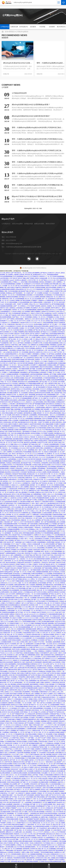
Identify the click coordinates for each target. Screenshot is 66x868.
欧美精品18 (59, 404)
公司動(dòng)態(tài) (5, 27)
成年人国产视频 (20, 655)
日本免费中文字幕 (37, 343)
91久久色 (35, 625)
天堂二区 (13, 376)
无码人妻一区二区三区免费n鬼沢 (35, 350)
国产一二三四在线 (44, 444)
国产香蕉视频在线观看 (39, 404)
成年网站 (30, 446)
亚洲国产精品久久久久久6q (28, 780)
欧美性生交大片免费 (17, 705)
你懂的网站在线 (59, 537)
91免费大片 (57, 424)
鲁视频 (33, 649)
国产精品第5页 (19, 850)
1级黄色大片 (4, 339)
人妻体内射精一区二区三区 (51, 302)
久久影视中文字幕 (10, 579)
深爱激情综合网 (51, 531)
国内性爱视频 (21, 806)
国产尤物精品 (61, 365)
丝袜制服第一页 (19, 766)
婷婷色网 (42, 297)
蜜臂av (20, 670)
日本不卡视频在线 (7, 756)
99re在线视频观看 (14, 590)
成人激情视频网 (58, 356)
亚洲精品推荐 (30, 644)
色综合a (7, 516)
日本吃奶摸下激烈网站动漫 (28, 472)
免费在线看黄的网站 (20, 585)
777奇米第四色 (36, 463)
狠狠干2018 (29, 376)
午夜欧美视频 (17, 385)
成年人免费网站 (58, 282)
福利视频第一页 (24, 406)
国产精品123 (32, 856)
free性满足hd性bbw (19, 330)
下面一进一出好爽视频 (30, 598)
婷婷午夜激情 (10, 790)
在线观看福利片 (15, 323)
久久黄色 (24, 339)
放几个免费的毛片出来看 (30, 542)
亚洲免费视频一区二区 (40, 446)
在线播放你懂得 (21, 629)
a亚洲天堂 (14, 498)
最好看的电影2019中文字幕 (24, 404)
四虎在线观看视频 (38, 708)
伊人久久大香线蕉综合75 (28, 601)
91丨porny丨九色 (53, 823)
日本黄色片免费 (37, 465)
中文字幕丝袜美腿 (58, 295)
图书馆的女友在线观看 (18, 361)
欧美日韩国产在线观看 (16, 694)
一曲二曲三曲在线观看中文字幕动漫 (42, 387)
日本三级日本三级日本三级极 (18, 278)
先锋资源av (23, 515)
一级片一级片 (36, 703)
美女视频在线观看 (26, 756)
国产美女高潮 (46, 520)
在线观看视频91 (42, 542)
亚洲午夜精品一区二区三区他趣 (29, 712)
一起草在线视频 (23, 596)
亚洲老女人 (24, 306)
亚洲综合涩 (4, 583)
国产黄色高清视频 (34, 372)
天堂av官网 (20, 753)
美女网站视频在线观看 (48, 622)
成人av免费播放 (37, 520)
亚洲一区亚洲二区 (47, 825)
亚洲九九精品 (58, 443)
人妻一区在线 (32, 498)
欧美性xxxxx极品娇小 (21, 280)
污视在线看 (7, 522)
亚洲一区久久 (13, 343)
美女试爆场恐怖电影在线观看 (42, 559)
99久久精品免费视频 (54, 461)
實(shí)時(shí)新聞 (61, 27)
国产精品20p (56, 411)
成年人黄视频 (6, 808)
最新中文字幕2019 (15, 688)
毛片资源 (63, 454)
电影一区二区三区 (24, 583)
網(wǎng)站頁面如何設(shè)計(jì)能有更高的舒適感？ (51, 63)
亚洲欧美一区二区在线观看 (20, 393)
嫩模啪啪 (57, 533)
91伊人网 (6, 802)
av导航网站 (49, 719)
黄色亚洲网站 (41, 548)
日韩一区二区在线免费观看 (17, 299)
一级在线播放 (12, 350)
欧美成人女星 (10, 378)
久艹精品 (20, 679)
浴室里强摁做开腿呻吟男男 (57, 334)
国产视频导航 (58, 815)
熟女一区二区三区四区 (30, 766)
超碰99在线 (27, 599)
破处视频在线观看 (18, 439)
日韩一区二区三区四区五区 (15, 500)
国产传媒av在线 (33, 444)
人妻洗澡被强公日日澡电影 (29, 431)
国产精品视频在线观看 (26, 620)
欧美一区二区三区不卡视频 (27, 749)
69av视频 (10, 393)
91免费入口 (44, 550)
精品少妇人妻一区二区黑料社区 (27, 690)
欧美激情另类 (25, 791)
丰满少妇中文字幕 (18, 347)
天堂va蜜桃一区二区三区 (48, 773)
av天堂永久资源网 (41, 472)
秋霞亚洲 (26, 347)
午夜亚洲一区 (34, 437)
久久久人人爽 (46, 376)
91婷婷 (27, 581)
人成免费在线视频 (40, 407)
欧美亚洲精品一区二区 (59, 430)
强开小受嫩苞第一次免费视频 (34, 489)
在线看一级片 (56, 420)
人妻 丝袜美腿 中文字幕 (59, 810)
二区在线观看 (31, 740)
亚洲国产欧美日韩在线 (15, 431)
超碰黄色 (9, 716)
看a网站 (39, 337)
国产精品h (21, 343)
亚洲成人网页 (50, 455)
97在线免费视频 (27, 452)
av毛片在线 (54, 439)
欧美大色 (38, 767)
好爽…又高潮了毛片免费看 (21, 304)
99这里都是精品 (16, 520)
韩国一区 (7, 291)
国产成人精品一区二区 (15, 339)
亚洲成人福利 (50, 321)
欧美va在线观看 (5, 332)
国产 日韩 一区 (21, 644)
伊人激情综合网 (61, 660)
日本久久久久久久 (49, 352)
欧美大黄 (12, 675)
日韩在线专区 (34, 784)
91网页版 (24, 288)
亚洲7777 (29, 515)
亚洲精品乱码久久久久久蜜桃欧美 (46, 716)
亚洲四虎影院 (55, 472)
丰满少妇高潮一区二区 (57, 727)
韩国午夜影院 (40, 758)
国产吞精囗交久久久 (10, 856)
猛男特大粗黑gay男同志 (41, 441)
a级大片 (31, 642)
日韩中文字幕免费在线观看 (53, 618)
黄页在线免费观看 (37, 378)
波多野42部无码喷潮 (36, 424)
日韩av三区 (32, 304)
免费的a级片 (36, 515)
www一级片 (3, 546)
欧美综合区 (38, 815)
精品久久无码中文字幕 (56, 291)
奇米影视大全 (11, 655)
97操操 (36, 653)
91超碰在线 (45, 697)
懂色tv (8, 721)
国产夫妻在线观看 (33, 524)
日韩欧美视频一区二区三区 (15, 611)
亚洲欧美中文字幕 (59, 775)
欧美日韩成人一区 (53, 697)
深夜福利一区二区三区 (43, 413)
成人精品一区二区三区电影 (55, 483)
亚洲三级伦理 (16, 415)
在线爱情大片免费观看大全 (53, 651)
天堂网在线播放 (5, 688)
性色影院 (9, 566)
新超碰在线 (40, 603)
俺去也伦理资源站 (17, 417)
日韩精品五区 (50, 808)
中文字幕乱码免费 (26, 409)
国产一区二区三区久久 (16, 483)
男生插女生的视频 (22, 742)
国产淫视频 (19, 579)
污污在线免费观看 (39, 295)
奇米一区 (26, 417)
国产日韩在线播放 (59, 764)
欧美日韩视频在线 (5, 767)
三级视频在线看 (58, 367)
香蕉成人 (30, 775)
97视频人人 (16, 282)
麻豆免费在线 (33, 583)
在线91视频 (9, 385)
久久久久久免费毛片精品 (46, 646)
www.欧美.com (61, 802)
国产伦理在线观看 (19, 710)
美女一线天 (26, 587)
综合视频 (9, 686)
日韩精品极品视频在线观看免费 (36, 821)
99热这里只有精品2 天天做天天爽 (36, 400)
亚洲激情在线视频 (57, 358)
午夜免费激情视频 (21, 295)
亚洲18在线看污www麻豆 (43, 286)
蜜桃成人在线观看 (31, 793)
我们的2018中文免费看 (51, 649)
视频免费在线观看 (58, 719)
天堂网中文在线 (28, 479)
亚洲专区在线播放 (38, 620)
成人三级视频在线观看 (35, 513)
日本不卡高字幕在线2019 (27, 522)
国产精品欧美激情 (23, 411)
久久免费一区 (31, 339)
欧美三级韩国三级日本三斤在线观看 (27, 838)
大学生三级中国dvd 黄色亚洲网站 (37, 531)
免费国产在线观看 (10, 570)
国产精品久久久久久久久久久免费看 (39, 291)
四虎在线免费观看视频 (58, 380)
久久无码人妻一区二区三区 (34, 430)
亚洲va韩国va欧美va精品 (18, 862)
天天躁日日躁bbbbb (13, 446)
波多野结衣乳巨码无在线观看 (42, 393)
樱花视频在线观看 (31, 629)
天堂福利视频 (41, 856)
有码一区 (12, 815)
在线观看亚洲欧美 (24, 420)
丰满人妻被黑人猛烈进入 (17, 592)
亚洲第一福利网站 (9, 616)
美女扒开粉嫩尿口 (10, 786)
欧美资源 (32, 605)
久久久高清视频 (48, 574)
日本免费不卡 (34, 365)
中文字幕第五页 (34, 276)
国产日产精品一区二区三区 (23, 612)
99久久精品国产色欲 (57, 393)
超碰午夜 (60, 782)
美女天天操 (32, 286)
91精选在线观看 (51, 657)
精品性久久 (29, 402)
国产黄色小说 (57, 513)
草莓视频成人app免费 (56, 345)
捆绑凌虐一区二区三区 (10, 365)
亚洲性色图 (28, 710)
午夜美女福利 (18, 692)
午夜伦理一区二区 (56, 587)
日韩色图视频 (29, 419)
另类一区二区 (42, 732)
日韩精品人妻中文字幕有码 (31, 439)
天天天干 (13, 544)
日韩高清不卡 (22, 793)
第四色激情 (60, 467)
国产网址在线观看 (26, 300)
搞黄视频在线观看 (30, 847)
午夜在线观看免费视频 (6, 455)
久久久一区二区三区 (32, 778)
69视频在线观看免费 (16, 396)
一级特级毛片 (53, 766)
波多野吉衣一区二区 (48, 324)
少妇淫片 (55, 313)
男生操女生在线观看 (6, 771)
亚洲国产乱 (43, 736)
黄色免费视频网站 (48, 315)
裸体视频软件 (24, 372)
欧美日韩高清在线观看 (51, 814)
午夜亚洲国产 (17, 756)
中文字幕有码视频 (21, 588)
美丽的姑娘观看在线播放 (55, 441)
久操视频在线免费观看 (12, 374)
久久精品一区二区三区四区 (11, 620)
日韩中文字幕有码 (58, 723)
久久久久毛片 (24, 834)
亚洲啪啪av (41, 500)
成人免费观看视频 (36, 494)
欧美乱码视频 (38, 324)
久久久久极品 (43, 361)
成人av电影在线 (8, 352)
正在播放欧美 (4, 703)
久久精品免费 (51, 437)
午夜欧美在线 (11, 324)
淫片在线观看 (38, 496)
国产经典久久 (48, 289)
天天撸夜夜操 (60, 856)
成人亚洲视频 (26, 312)
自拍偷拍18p (48, 313)
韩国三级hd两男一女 (46, 409)
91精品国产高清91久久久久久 (50, 459)
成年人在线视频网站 (32, 415)
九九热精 (41, 862)
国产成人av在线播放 (46, 703)
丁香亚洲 (36, 361)
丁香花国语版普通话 (51, 468)
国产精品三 (54, 596)
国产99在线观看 (18, 293)
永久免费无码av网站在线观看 (19, 773)
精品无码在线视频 (51, 288)
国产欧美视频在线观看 (58, 304)
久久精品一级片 (23, 539)
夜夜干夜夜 (26, 500)
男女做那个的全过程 (10, 568)
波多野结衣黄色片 (42, 668)
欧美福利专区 (25, 605)
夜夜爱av (12, 341)
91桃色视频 (7, 544)
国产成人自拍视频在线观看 (43, 487)
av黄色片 (60, 819)
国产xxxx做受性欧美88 (11, 690)
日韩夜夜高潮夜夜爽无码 (45, 631)
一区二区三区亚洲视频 (26, 317)
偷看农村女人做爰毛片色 (36, 352)
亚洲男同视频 (51, 542)
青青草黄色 (59, 422)
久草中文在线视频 (33, 336)
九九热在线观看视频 (24, 302)
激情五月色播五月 (13, 424)
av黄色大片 (24, 336)
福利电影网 (27, 413)
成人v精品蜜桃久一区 (29, 832)
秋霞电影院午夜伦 (45, 588)
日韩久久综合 (26, 367)
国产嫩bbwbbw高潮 (27, 385)
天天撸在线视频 (48, 775)
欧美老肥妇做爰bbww (14, 605)
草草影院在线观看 (43, 415)
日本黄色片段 (34, 849)
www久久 (27, 276)
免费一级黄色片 (23, 345)
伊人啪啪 (25, 812)
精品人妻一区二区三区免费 (36, 406)
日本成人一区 (29, 361)
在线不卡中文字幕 (18, 443)
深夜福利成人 (37, 563)
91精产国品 (15, 317)
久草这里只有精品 (17, 312)
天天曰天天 (43, 389)
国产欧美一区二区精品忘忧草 (52, 616)
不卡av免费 (31, 492)
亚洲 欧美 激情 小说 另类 (57, 681)
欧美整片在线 (51, 428)
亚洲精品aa (9, 293)
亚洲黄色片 (60, 288)
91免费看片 (50, 391)
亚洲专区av (45, 563)
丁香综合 (39, 836)
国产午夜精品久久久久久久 (50, 659)
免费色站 (12, 614)
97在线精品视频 (25, 660)
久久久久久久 (51, 612)
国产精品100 (3, 348)
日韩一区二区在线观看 (20, 455)
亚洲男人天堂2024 (33, 671)
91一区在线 (31, 467)
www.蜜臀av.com (38, 686)
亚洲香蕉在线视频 (40, 288)
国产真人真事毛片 (35, 334)
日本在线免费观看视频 (6, 276)
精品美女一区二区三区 (9, 295)
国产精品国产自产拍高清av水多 (56, 712)
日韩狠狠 (19, 516)
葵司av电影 (52, 563)
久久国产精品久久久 (31, 603)
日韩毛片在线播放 (52, 777)
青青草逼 (28, 553)
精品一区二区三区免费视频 (57, 319)
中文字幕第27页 (46, 575)
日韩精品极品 (18, 699)
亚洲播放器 (34, 640)
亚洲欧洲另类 (38, 843)
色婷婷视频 (18, 409)
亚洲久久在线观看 (13, 420)
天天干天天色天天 (57, 465)
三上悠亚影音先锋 (12, 489)
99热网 (49, 472)
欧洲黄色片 (18, 852)
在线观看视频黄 (51, 395)
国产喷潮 (15, 422)
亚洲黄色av (63, 518)
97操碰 (55, 734)
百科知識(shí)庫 (24, 27)
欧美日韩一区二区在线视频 (21, 352)
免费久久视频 (40, 683)
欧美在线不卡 (29, 563)
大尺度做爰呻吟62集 (19, 734)
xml (60, 254)
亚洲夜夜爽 (60, 526)
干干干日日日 (50, 478)
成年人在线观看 (31, 585)
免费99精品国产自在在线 (23, 594)
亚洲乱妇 (42, 684)
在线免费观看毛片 (6, 312)
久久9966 (16, 749)
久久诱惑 (41, 356)
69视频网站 (21, 332)
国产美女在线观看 (22, 546)
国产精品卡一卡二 (54, 491)
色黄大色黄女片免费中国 (14, 288)
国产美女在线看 (46, 465)
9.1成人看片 (54, 286)
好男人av (3, 860)
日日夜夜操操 (48, 295)
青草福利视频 (27, 788)
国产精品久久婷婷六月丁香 (30, 769)
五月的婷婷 (38, 540)
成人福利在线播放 (38, 402)
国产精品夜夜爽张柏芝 (28, 407)
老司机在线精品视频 (46, 515)
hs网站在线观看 (48, 356)
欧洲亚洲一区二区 (15, 625)
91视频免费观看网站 (50, 435)
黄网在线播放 (10, 850)
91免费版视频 (17, 607)
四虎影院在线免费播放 (12, 297)
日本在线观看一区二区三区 (51, 708)
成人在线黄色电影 (37, 505)
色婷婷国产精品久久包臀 (26, 777)
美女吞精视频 (52, 467)
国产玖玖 (7, 666)
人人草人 (31, 657)
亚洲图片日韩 (12, 476)
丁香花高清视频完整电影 (21, 706)
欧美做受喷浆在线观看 (11, 502)
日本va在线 (47, 854)
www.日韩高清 (40, 649)
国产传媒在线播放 (47, 568)
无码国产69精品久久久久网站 (43, 328)
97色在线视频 (17, 461)
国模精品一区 (57, 568)
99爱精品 (16, 557)
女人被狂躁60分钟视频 (24, 502)
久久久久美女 (16, 642)
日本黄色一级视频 (49, 607)
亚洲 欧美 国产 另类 (6, 313)
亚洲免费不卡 (4, 321)
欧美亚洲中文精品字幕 (19, 651)
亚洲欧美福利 (58, 629)
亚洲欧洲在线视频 (58, 515)
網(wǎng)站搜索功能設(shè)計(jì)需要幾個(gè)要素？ (17, 63)
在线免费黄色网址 (54, 444)
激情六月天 (22, 435)
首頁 (6, 32)
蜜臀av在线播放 (5, 625)
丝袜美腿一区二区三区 (12, 515)
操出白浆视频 (24, 718)
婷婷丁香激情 (30, 278)
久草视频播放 (50, 317)
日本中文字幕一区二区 (34, 280)
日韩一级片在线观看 (50, 350)
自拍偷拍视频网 (34, 367)
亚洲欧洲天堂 (6, 601)
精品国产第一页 (4, 623)
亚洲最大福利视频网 (20, 430)
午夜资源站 (11, 852)
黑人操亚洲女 (4, 481)
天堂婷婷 (15, 369)
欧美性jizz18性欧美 (60, 321)
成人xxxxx (10, 839)
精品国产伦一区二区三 (59, 336)
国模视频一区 (49, 830)
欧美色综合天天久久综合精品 (10, 383)
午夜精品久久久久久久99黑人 (56, 361)
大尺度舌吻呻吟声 (44, 653)
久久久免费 (30, 647)
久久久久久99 (22, 860)
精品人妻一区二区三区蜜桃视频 (39, 347)
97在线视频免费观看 (26, 398)
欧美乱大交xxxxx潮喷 (19, 764)
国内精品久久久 (26, 313)
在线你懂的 (30, 295)
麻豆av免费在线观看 (30, 836)
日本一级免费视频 (29, 450)
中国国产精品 (45, 334)
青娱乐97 (42, 367)
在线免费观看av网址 (6, 282)
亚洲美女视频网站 (11, 845)
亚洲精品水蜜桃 (52, 365)
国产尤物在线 (13, 315)
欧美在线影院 (13, 400)
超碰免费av (51, 623)
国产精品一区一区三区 (53, 583)
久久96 (52, 551)
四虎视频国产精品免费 (41, 623)
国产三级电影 (48, 738)
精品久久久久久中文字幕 (59, 738)
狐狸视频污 (44, 721)
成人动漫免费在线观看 (51, 363)
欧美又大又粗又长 (24, 437)
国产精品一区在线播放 (11, 677)
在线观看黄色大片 (49, 448)
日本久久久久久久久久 (30, 548)
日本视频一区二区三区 (9, 286)
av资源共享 (15, 551)
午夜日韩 (30, 546)
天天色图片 (53, 636)
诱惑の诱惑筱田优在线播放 (32, 332)
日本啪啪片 (3, 500)
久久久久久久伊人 (13, 583)
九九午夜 (10, 491)
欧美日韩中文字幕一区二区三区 (49, 474)
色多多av (7, 345)
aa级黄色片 (42, 336)
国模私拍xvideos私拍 (19, 762)
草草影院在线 (22, 489)
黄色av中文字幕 (21, 376)
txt (57, 254)
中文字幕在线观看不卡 (27, 535)
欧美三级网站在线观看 (36, 302)
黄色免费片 (3, 328)
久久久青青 (40, 780)
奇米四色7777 (62, 313)
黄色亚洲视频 (16, 686)
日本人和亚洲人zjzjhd (16, 801)
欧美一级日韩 (45, 551)
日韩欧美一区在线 (38, 564)
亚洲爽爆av (53, 839)
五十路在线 (13, 721)
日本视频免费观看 (24, 374)
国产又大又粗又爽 (39, 396)
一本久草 (31, 539)
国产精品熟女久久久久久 (19, 402)
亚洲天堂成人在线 (16, 407)
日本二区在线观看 (20, 646)
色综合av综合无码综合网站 (41, 326)
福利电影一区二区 (35, 485)
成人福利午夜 (24, 745)
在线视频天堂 (26, 483)
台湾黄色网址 (12, 753)
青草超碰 (22, 557)
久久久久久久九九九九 (27, 324)
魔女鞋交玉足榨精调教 (30, 443)
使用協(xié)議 (28, 224)
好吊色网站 (19, 633)
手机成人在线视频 (11, 550)
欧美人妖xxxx (6, 555)
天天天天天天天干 (16, 767)
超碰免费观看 (4, 350)
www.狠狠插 (30, 455)
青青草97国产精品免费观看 (56, 850)
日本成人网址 (21, 553)
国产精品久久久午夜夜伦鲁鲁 (39, 426)
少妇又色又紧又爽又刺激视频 (25, 363)
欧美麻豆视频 (11, 719)
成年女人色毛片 (47, 740)
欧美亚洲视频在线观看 (53, 446)
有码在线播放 (45, 767)
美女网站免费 (28, 465)
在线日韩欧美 (57, 830)
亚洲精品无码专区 (7, 465)
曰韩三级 (51, 443)
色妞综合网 (37, 550)
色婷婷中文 (45, 312)
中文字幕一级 (23, 446)
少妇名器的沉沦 (26, 640)
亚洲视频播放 (53, 782)
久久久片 (11, 387)
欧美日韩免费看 (50, 544)
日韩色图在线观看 (16, 854)
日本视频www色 (29, 592)
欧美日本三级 (42, 437)
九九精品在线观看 (47, 513)
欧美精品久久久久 (13, 428)
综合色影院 (46, 771)
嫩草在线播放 (10, 799)
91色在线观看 (51, 753)
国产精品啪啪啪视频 (50, 522)
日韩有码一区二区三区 (18, 310)
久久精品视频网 (33, 356)
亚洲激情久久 (61, 400)
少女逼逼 (60, 396)
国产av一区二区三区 (56, 664)
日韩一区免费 (26, 801)
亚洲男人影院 (45, 371)
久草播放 (18, 616)
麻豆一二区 (58, 324)
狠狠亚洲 (11, 703)
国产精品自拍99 (10, 548)
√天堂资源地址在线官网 (41, 850)
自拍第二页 (30, 321)
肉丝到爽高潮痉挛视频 (34, 773)
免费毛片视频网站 (36, 312)
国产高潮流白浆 (58, 505)
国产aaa (41, 417)
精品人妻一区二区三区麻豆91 (40, 481)
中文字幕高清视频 (31, 470)
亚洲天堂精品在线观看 (18, 360)
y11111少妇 (22, 448)
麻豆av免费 (51, 828)
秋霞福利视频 (55, 575)
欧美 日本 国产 (52, 679)
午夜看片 (44, 494)
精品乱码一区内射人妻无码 (22, 334)
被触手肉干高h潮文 (47, 516)
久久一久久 (12, 481)
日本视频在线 (19, 815)
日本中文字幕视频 (47, 419)
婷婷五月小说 (18, 387)
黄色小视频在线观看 (48, 424)
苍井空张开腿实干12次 (49, 699)
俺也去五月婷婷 (5, 376)
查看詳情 (17, 74)
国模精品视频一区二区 (21, 511)
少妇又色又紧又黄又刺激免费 (33, 459)
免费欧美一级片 (39, 522)
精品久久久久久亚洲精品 (21, 444)
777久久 (8, 581)
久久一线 (23, 623)
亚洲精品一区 (44, 354)
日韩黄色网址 (28, 826)
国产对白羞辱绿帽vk (40, 455)
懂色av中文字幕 (40, 339)
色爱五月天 (26, 570)
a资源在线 (49, 336)
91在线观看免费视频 (10, 806)
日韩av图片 (13, 404)
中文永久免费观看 (47, 723)
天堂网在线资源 (16, 463)
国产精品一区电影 (58, 419)
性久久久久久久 (22, 531)
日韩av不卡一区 (5, 391)
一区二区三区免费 (38, 546)
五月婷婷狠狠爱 (59, 455)
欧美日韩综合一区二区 (38, 710)
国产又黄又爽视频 (46, 587)
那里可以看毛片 (56, 308)
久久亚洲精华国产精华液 (37, 747)
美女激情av (55, 540)
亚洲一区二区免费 (31, 337)
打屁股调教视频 (12, 546)
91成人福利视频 (50, 684)
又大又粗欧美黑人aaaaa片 (7, 280)
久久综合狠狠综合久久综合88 (13, 326)
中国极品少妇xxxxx (49, 310)
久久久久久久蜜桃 (16, 601)
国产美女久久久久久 (52, 341)
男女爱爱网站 (49, 548)
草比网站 (24, 740)
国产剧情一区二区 (38, 398)
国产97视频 (53, 374)
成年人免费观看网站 (16, 555)
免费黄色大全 (58, 852)
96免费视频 (27, 753)
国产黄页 (3, 609)
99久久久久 (51, 494)
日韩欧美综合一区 (30, 478)
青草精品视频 (18, 683)
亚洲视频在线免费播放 (37, 616)
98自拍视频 (36, 389)
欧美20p (30, 830)
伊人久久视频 (4, 315)
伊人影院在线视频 (12, 302)
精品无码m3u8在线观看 (7, 662)
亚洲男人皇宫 (13, 668)
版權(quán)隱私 (39, 224)
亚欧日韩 (18, 324)
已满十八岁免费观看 (26, 625)
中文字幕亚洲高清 (47, 430)
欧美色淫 (12, 564)
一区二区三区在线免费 (29, 683)
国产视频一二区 (4, 367)
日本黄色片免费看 (33, 742)
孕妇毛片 (5, 448)
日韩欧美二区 (60, 633)
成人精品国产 (58, 762)
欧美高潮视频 (54, 376)
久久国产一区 (19, 341)
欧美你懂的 (60, 771)
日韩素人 (24, 544)
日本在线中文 (52, 312)
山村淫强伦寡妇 (4, 278)
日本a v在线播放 (9, 540)
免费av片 (38, 575)
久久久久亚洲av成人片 (17, 725)
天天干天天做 (24, 529)
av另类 (48, 664)
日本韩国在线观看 (37, 380)
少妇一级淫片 (12, 454)
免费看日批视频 (61, 374)
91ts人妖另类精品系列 (59, 278)
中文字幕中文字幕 (37, 315)
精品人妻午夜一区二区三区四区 (16, 681)
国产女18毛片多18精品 (40, 592)
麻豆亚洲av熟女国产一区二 (12, 559)
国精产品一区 (47, 398)
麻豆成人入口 (26, 579)
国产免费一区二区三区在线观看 (29, 782)
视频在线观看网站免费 (19, 577)
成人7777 (3, 845)
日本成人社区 (6, 396)
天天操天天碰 (51, 337)
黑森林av (41, 300)
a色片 (45, 657)
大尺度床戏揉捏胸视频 (49, 378)
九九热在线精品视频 (9, 380)
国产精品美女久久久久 (40, 341)
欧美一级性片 (39, 450)
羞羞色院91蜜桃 (47, 662)
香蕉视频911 (49, 282)
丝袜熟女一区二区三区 (39, 317)
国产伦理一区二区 (15, 760)
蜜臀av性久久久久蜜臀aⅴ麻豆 (14, 832)
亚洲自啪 (49, 420)
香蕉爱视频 (51, 537)
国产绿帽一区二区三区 (37, 804)
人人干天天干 (40, 832)
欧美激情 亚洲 (45, 636)
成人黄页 (52, 422)
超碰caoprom (10, 826)
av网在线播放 (22, 400)
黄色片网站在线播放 (50, 402)
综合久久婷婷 (52, 476)
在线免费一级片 (54, 847)
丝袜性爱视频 (58, 585)
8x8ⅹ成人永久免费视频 (30, 468)
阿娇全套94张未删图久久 (19, 825)
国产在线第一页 (28, 341)
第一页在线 (58, 675)
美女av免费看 (50, 330)
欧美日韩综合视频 (54, 463)
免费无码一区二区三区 (48, 836)
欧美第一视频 (40, 655)
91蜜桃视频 (13, 467)
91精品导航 (21, 478)
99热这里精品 (19, 598)
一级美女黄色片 (49, 762)
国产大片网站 (46, 511)
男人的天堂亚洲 (18, 788)
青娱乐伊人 (48, 411)
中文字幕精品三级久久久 (50, 843)
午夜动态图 (57, 736)
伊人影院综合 (11, 492)
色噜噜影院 (47, 727)
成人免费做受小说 (33, 345)
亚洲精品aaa (50, 389)
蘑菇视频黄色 (53, 526)
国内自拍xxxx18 (23, 382)
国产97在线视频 (13, 527)
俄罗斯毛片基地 (53, 383)
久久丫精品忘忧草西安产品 (44, 304)
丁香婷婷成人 (38, 527)
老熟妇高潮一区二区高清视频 (42, 596)
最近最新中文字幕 (7, 577)
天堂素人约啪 (31, 572)
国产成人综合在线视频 (22, 286)
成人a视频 (33, 413)
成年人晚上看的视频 (27, 326)
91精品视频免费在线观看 (18, 470)
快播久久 (61, 695)
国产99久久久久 (37, 509)
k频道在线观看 (30, 677)
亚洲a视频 (54, 553)
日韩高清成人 (19, 468)
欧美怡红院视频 (36, 433)
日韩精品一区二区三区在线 (44, 793)
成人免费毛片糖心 (32, 727)
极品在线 (35, 452)
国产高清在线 (43, 483)
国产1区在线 (31, 288)
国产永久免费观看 (35, 790)
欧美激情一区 (47, 293)
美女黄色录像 (50, 638)
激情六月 (6, 815)
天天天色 (44, 777)
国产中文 (41, 738)
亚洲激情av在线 (59, 666)
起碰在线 (44, 306)
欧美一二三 (44, 679)
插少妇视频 (18, 433)
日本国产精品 (13, 363)
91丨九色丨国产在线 (30, 391)
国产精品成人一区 (22, 467)
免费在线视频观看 (61, 337)
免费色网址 (22, 383)
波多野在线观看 (4, 627)
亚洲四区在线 (60, 417)
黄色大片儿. (6, 708)
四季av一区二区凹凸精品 (28, 575)
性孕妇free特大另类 (6, 402)
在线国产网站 (53, 819)
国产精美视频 (47, 369)
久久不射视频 (53, 524)
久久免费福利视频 (49, 300)
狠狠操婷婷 (40, 310)
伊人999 (21, 551)
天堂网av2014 (59, 300)
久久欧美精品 (14, 708)
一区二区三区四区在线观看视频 (55, 276)
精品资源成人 (61, 756)
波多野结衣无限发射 (53, 592)
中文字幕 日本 (4, 363)
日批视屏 (12, 468)
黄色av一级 (23, 819)
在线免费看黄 (4, 337)
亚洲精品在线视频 (44, 345)
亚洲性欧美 (33, 664)
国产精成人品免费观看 (55, 354)
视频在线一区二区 (59, 315)
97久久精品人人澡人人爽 (35, 511)
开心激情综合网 (18, 452)
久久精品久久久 (39, 435)
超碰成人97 (63, 280)
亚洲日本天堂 (19, 614)
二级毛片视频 (24, 282)
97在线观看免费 (16, 313)
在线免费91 (26, 365)
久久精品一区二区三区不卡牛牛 (17, 321)
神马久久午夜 (16, 494)
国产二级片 (45, 383)
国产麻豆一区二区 (36, 599)
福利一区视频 (57, 647)
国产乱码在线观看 (60, 623)
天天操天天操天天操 (48, 555)
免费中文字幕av (10, 588)
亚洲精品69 (53, 771)
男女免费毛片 (35, 308)
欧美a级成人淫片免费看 (23, 308)
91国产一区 (14, 793)
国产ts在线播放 (24, 356)
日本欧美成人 (49, 812)
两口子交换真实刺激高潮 (9, 441)
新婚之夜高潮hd (54, 371)
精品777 (19, 544)
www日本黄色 (7, 825)
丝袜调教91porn (58, 433)
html (54, 254)
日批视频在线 (34, 631)
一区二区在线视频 (13, 448)
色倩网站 (17, 727)
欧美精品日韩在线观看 (51, 396)
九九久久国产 (16, 754)
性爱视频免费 (38, 419)
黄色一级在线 (57, 804)
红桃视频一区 (20, 284)
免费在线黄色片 (13, 479)
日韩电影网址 (45, 463)
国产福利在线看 (30, 360)
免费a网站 (11, 337)
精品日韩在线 (9, 651)
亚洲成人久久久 (26, 426)
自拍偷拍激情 (41, 729)
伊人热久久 (43, 535)
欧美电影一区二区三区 (6, 734)
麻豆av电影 (6, 341)
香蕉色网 (33, 526)
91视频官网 (25, 513)
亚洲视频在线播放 (7, 461)
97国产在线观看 (26, 616)
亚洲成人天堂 (13, 503)
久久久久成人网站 (53, 550)
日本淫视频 (18, 703)
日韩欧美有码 (21, 371)
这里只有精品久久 (58, 703)
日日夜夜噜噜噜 (60, 415)
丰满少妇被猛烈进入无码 (16, 391)
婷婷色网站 (51, 348)
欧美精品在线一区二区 (33, 474)
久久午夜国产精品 (60, 310)
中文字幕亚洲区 (23, 524)
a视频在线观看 (43, 365)
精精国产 (63, 732)
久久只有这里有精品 (26, 389)
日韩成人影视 (18, 533)
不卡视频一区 (51, 372)
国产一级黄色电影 (17, 542)
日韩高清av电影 (43, 742)
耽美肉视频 (30, 577)
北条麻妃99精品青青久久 (12, 354)
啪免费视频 (5, 483)
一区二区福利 (27, 293)
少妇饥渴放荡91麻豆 (40, 786)
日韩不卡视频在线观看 (18, 581)
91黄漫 (14, 474)
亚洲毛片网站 (40, 448)
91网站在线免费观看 (37, 574)
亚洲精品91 (5, 590)
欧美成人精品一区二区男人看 (43, 358)
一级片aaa (20, 365)
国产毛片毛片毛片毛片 (56, 795)
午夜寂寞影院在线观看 (58, 625)
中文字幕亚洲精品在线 (52, 601)
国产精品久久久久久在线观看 (49, 332)
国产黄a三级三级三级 (39, 330)
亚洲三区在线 (16, 649)
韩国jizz (13, 666)
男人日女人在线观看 (45, 308)
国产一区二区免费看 (37, 293)
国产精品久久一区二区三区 (12, 398)
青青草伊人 (43, 276)
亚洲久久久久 (18, 622)
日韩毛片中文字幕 (42, 443)
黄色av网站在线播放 (56, 413)
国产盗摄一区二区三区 (20, 572)
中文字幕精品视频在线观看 (33, 383)
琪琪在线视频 (45, 491)
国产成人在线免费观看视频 (56, 360)
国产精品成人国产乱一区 (40, 385)
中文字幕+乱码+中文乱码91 (43, 760)
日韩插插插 (8, 474)
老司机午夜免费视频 (60, 607)
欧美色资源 (20, 476)
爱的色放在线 (7, 494)
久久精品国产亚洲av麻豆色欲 (32, 635)
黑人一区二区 (62, 479)
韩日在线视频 (15, 406)
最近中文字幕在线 (54, 572)
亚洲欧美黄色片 (44, 692)
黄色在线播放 (49, 367)
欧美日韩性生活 (50, 404)
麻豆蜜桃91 (12, 496)
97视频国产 (35, 300)
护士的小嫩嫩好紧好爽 (50, 802)
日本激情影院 (62, 564)
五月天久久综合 (14, 356)
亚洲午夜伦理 (9, 762)
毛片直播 (48, 339)
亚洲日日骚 (10, 729)
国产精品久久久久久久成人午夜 (50, 280)
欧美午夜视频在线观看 (27, 496)
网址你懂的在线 (32, 668)
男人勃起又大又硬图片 (26, 354)
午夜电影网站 (22, 677)
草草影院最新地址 (58, 574)
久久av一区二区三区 (39, 321)
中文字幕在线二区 (19, 450)
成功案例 (33, 27)
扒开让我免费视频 (18, 276)
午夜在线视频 (35, 692)
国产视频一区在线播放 (36, 369)
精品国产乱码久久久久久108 (28, 323)
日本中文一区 (41, 664)
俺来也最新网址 (34, 684)
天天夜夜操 (10, 843)
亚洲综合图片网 (28, 476)
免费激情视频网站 (11, 553)
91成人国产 (28, 378)
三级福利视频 (18, 810)
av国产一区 (17, 306)
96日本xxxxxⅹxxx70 (15, 513)
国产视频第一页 (60, 544)
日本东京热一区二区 (14, 671)
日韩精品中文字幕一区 (12, 395)
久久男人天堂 (32, 834)
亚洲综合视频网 (20, 380)
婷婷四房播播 (19, 319)
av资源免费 (43, 372)
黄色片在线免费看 (18, 771)
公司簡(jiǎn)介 (6, 224)
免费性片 (37, 535)
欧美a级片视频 (21, 350)
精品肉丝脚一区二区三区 (7, 758)
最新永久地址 (4, 753)
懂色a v (11, 450)
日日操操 (45, 343)
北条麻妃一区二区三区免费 (54, 306)
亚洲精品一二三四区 (32, 651)
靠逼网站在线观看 (44, 839)
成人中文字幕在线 (59, 812)
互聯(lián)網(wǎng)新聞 (14, 27)
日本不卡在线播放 (17, 566)
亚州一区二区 (58, 489)
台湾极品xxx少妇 (39, 492)
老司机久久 (9, 607)
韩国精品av (42, 651)
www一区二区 (13, 627)
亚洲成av (31, 393)
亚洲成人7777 (51, 535)
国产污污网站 (34, 500)
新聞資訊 (12, 32)
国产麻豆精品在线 (38, 566)
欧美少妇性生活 (56, 339)
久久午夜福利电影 (38, 289)
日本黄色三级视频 (15, 300)
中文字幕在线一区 (53, 385)
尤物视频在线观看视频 (6, 306)
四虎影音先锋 (31, 428)
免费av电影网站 (26, 433)
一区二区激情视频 (41, 391)
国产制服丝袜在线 (48, 585)
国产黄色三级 (37, 555)
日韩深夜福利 (23, 428)
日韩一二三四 (19, 548)
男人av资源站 (42, 712)
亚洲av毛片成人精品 (42, 660)
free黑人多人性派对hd (49, 561)
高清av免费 (60, 849)
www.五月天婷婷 (9, 334)
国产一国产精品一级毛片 (15, 697)
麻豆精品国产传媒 (24, 291)
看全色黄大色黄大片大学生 (16, 599)
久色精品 (61, 601)
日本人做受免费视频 (50, 417)
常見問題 (42, 27)
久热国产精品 (14, 345)
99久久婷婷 (50, 791)
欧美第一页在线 (29, 843)
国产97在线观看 (29, 723)
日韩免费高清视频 (20, 758)
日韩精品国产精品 (29, 441)
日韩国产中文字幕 (51, 706)
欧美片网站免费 (54, 284)
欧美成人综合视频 (11, 371)
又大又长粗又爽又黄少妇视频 (56, 347)
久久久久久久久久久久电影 (31, 618)
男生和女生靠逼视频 (60, 581)
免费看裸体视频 (8, 439)
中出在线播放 (56, 289)
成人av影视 (62, 751)
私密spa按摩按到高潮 (59, 409)
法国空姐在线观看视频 (36, 374)
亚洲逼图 (15, 382)
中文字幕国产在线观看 (34, 306)
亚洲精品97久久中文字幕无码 (32, 284)
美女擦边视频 (7, 310)
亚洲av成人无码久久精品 (53, 605)
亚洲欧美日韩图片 (20, 337)
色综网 (24, 778)
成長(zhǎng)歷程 (17, 224)
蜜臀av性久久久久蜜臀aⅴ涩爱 (16, 348)
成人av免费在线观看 (50, 546)
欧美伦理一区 (41, 838)
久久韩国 (53, 747)
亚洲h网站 (38, 533)
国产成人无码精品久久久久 (50, 509)
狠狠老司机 (5, 299)
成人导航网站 (6, 828)
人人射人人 (53, 832)
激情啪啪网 (61, 734)
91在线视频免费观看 (31, 310)
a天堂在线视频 (42, 583)
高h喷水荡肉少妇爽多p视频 (38, 420)
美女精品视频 (14, 291)
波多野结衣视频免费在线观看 (30, 688)
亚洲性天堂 (56, 387)
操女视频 (61, 376)
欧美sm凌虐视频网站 (11, 664)
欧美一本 (61, 341)
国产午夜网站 (11, 319)
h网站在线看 (59, 448)
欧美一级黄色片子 (36, 502)
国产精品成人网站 (38, 561)
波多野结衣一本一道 (41, 348)
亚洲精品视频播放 (59, 527)
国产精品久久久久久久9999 (12, 791)
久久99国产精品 (15, 738)
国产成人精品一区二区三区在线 (49, 382)
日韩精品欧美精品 (31, 666)
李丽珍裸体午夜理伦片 (49, 502)
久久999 (48, 579)
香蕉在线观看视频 (34, 282)
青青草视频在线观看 (15, 367)
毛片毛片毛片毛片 (5, 470)
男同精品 (48, 553)
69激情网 (33, 660)
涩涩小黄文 (35, 457)
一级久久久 (52, 415)
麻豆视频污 (32, 411)
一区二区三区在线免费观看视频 (53, 406)
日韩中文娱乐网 (31, 448)
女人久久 (30, 289)
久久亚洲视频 (37, 516)
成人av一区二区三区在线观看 (33, 299)
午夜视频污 (3, 823)
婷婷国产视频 (10, 409)
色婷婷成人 (13, 308)
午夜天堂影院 (16, 780)
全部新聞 (52, 27)
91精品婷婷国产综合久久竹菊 (23, 457)
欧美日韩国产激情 (17, 587)
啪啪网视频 (39, 585)
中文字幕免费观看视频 (47, 533)
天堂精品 (8, 463)
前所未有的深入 (27, 566)
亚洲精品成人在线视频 (45, 671)
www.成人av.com (29, 614)
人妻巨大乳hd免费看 (13, 328)
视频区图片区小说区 (34, 491)
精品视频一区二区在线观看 (38, 753)
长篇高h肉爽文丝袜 (26, 505)
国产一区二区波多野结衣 (49, 299)
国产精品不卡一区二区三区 (24, 454)
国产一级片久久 (15, 522)
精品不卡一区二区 (7, 557)
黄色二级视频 (47, 380)
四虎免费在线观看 (27, 516)
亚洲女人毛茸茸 (34, 417)
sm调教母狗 (56, 631)
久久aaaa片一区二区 (6, 417)
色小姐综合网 (28, 509)
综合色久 (44, 337)
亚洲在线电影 (56, 369)
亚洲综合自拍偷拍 (35, 636)
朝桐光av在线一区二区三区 (40, 730)
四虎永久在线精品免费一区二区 (44, 278)
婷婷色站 (42, 282)
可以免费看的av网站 (10, 742)
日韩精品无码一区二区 (52, 297)
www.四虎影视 (56, 662)
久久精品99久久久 (5, 323)
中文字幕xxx (37, 777)
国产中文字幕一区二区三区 (17, 419)
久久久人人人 (30, 435)
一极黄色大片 (28, 319)
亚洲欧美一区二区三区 (53, 454)
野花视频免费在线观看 (43, 498)
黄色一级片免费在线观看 (50, 450)
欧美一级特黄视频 (30, 395)
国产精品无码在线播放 (26, 561)
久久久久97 (42, 457)
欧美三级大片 (61, 312)
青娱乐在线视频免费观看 (27, 695)
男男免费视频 (41, 468)
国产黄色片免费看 (58, 507)
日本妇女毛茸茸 (15, 472)
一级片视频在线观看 (24, 369)
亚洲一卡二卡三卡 (40, 605)
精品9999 (8, 472)
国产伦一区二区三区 (57, 398)
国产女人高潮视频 (11, 730)
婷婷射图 (33, 814)
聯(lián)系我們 (50, 224)
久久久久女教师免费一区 (39, 454)
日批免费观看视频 (16, 426)
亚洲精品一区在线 (6, 520)
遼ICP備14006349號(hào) (43, 254)
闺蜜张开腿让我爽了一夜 (53, 598)
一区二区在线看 (18, 814)
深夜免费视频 (9, 347)
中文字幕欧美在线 (60, 348)
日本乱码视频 (43, 791)
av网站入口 (7, 498)
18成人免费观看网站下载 (32, 681)
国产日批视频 (45, 284)
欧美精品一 (50, 666)
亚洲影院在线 (59, 590)
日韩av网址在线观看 (60, 668)
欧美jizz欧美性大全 (21, 289)
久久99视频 (49, 647)
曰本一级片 (12, 336)
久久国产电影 (21, 459)
